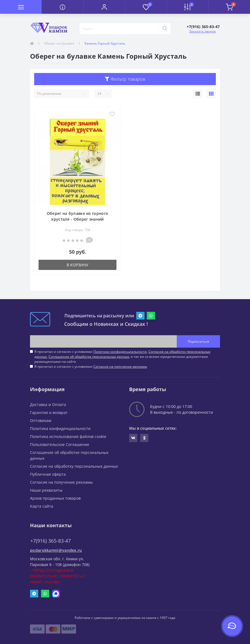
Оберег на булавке (59, 43)
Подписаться (198, 341)
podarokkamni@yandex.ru (56, 550)
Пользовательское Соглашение (60, 444)
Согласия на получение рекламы (120, 366)
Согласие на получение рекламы (61, 482)
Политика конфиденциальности (60, 428)
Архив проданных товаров (55, 498)
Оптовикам (41, 420)
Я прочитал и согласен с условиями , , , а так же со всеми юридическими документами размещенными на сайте (122, 357)
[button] (104, 7)
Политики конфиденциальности (120, 352)
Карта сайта (42, 506)
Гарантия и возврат (49, 412)
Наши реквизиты (46, 490)
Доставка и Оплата (48, 404)
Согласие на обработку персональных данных (74, 466)
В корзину (78, 265)
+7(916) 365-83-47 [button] (51, 541)
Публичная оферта (48, 474)
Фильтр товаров (125, 79)
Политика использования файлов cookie (68, 436)
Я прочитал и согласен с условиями (91, 366)
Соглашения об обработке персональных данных (89, 357)
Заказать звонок (203, 31)
